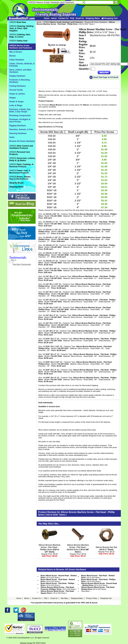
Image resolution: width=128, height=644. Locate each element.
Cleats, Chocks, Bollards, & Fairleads (22, 65)
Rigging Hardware (18, 126)
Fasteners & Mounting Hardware (20, 81)
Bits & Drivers (16, 52)
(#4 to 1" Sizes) (106, 548)
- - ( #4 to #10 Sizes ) (98, 580)
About (54, 18)
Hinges (13, 98)
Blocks (13, 56)
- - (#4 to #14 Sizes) (99, 584)
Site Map (64, 598)
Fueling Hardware (18, 86)
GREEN (63, 22)
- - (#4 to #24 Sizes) (98, 588)
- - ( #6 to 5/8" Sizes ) (78, 548)
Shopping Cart (110, 18)
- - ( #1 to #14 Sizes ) (59, 577)
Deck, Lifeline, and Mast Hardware (20, 71)
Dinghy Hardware (17, 76)
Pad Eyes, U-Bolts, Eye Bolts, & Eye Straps (20, 110)
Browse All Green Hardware (96, 22)
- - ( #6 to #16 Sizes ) (58, 592)
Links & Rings (16, 105)
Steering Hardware (18, 133)
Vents (12, 137)
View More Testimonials (22, 264)
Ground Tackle (16, 90)
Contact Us (63, 18)
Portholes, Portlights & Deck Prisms (20, 121)
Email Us (80, 18)
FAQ (72, 18)
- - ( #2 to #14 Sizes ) (58, 584)
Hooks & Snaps (17, 102)
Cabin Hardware (17, 60)
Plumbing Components (20, 116)
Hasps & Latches (17, 94)
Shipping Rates (93, 18)
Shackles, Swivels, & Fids (21, 129)
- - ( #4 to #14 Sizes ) (58, 580)
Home (47, 18)
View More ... (86, 591)
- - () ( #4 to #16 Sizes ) (59, 588)
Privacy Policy (91, 598)
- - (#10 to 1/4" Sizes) (50, 548)
